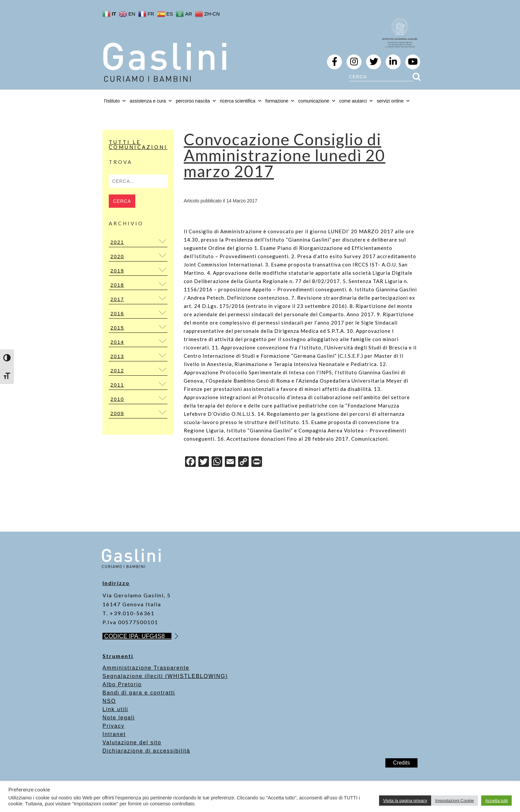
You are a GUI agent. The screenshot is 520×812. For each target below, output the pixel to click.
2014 (117, 342)
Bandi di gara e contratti (139, 693)
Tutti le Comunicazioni (138, 145)
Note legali (119, 718)
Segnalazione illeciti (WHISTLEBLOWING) (165, 676)
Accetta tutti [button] (496, 801)
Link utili (115, 709)
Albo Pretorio (122, 684)
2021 (117, 242)
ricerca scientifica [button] (241, 101)
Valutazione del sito (132, 742)
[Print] (257, 462)
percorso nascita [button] (196, 101)
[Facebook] (190, 462)
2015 (117, 328)
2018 (117, 285)
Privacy (113, 726)
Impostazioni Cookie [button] (455, 801)
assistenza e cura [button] (151, 101)
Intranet (114, 734)
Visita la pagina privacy (405, 801)
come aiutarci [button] (356, 101)
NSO (109, 701)
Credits (401, 763)
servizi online (393, 101)
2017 (117, 299)
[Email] (230, 462)
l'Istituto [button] (115, 101)
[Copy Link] (243, 462)
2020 (117, 256)
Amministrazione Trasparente (146, 668)
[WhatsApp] (217, 462)
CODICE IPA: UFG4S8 (138, 636)
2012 (117, 370)
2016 (117, 313)
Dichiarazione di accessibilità (146, 751)
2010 (117, 399)
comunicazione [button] (317, 101)
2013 (117, 356)
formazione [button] (280, 101)
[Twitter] (204, 462)
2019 (117, 271)
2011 (117, 385)
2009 (117, 413)
